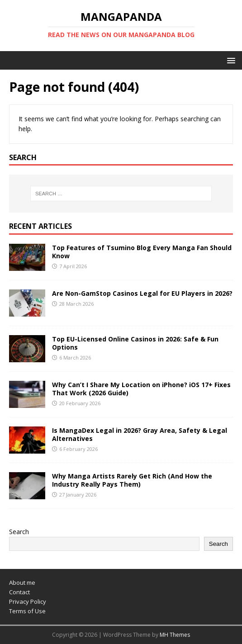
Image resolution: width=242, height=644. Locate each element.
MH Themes (175, 635)
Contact (19, 592)
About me (22, 582)
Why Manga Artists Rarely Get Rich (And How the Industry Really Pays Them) (132, 480)
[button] (230, 60)
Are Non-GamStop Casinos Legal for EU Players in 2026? (142, 293)
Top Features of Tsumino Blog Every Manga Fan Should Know (142, 252)
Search (19, 532)
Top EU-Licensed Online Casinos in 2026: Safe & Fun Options (135, 343)
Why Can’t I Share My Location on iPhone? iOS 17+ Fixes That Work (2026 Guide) (141, 389)
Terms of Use (27, 611)
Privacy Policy (28, 601)
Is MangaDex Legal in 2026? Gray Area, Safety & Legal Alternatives (140, 434)
